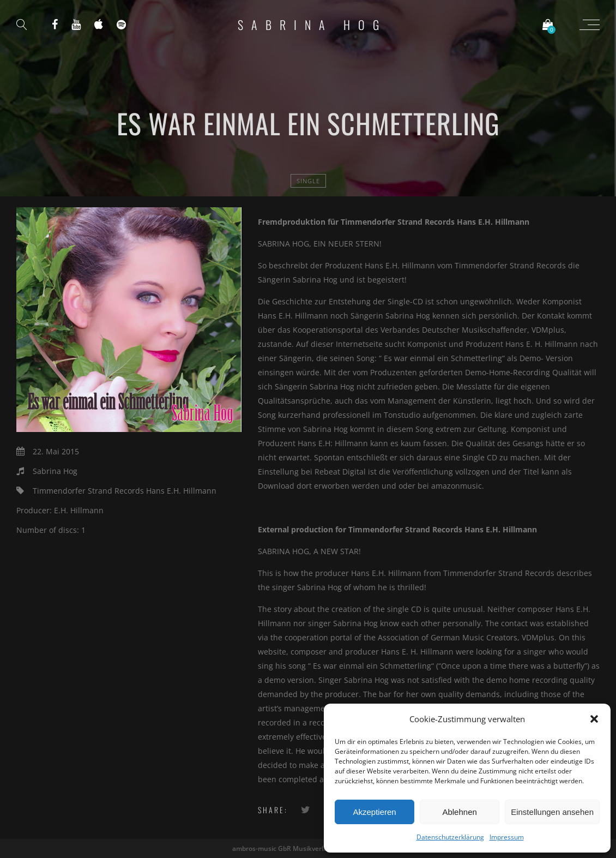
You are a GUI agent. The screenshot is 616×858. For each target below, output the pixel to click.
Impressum (507, 837)
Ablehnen (459, 812)
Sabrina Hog (312, 25)
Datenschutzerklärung (450, 837)
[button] (594, 719)
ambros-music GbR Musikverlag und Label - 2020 (308, 848)
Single (308, 181)
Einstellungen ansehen (552, 812)
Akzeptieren (374, 812)
